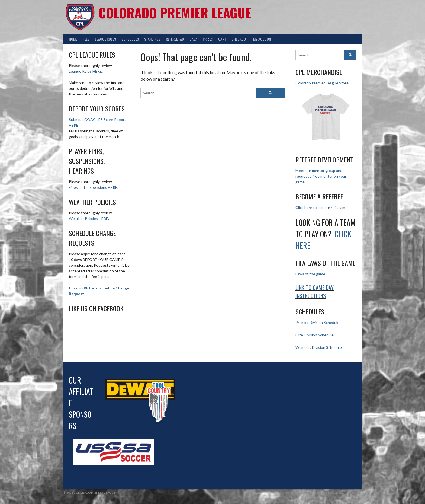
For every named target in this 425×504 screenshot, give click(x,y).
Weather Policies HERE (88, 218)
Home (73, 39)
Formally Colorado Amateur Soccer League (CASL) (321, 492)
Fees (86, 39)
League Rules (105, 39)
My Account (263, 39)
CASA (193, 39)
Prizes (208, 39)
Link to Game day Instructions (315, 292)
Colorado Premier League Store (322, 83)
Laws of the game (310, 274)
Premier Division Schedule (317, 322)
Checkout (240, 39)
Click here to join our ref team (320, 207)
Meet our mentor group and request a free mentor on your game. (321, 176)
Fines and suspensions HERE (93, 187)
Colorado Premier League (175, 13)
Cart (222, 39)
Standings (152, 39)
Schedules (130, 39)
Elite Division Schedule (315, 335)
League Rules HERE (85, 71)
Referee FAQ (175, 39)
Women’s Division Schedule (319, 347)
